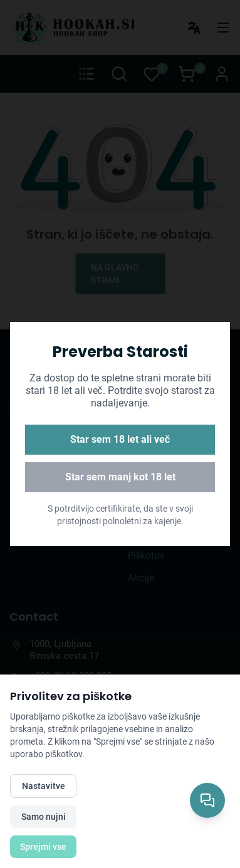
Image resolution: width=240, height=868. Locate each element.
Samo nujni (44, 817)
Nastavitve (44, 786)
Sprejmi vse (43, 847)
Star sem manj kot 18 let (120, 477)
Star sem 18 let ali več (120, 439)
